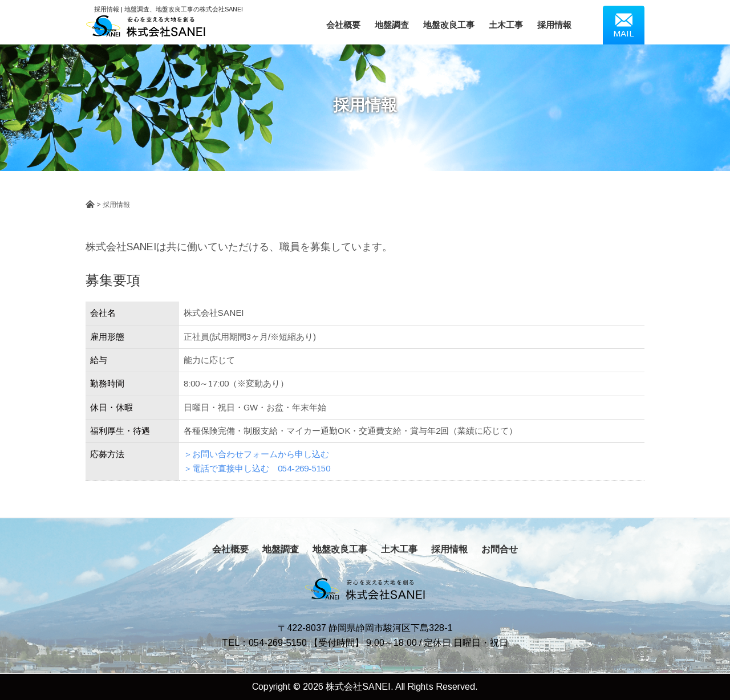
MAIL (624, 25)
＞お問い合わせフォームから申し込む (256, 454)
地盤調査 (392, 25)
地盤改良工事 (449, 25)
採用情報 (554, 25)
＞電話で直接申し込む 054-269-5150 (257, 468)
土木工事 (506, 25)
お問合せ (500, 549)
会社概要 (343, 25)
